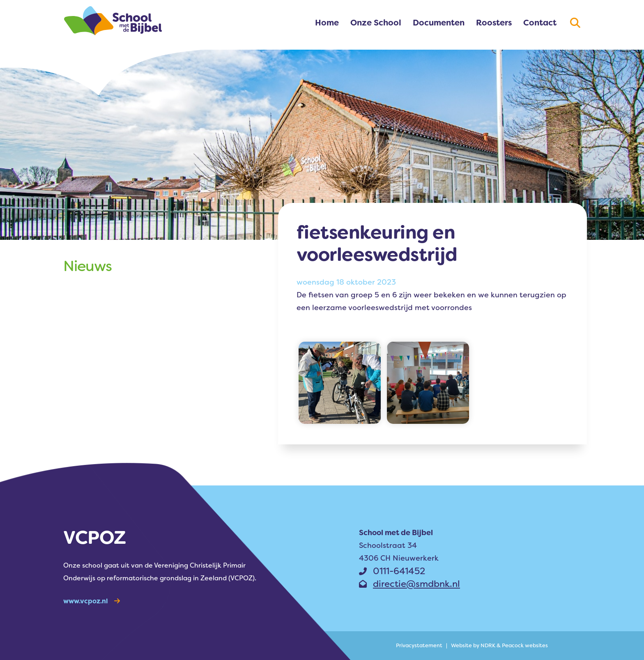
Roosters (494, 23)
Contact (540, 23)
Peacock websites (525, 645)
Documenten (439, 23)
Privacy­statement (419, 645)
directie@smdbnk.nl (409, 584)
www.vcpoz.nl (92, 601)
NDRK (488, 645)
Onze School (376, 23)
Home (327, 23)
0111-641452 (392, 571)
